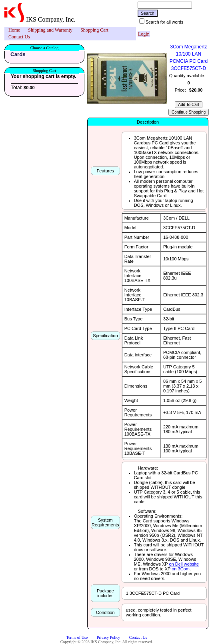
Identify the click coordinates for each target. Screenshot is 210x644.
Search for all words (164, 22)
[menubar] (70, 34)
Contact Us (19, 37)
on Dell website (184, 564)
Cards (18, 54)
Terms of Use (77, 637)
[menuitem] (14, 30)
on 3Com (181, 569)
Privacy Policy (109, 637)
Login (144, 34)
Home (14, 30)
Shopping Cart (94, 30)
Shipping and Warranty (50, 30)
